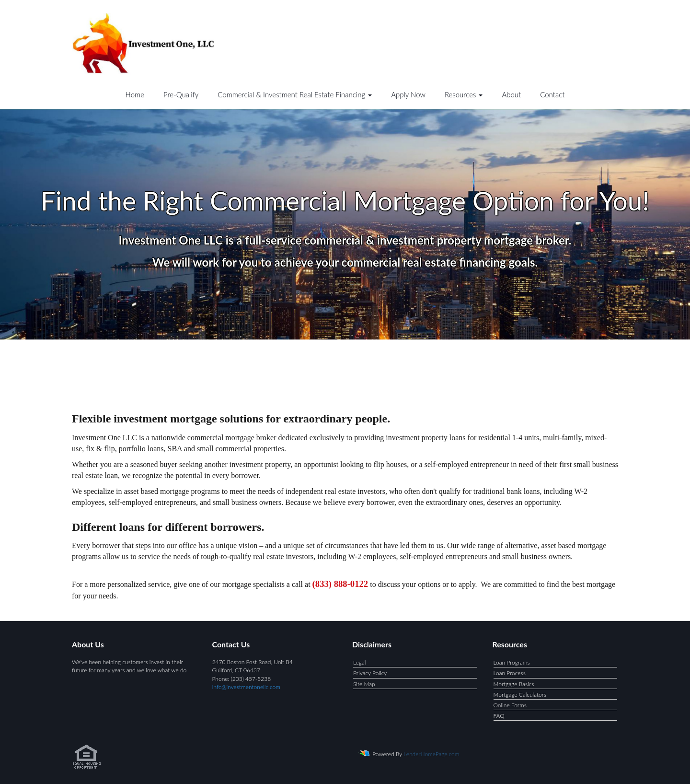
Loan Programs (512, 662)
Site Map (364, 684)
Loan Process (510, 673)
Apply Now (408, 94)
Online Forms (510, 705)
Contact (552, 94)
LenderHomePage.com (431, 754)
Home (135, 94)
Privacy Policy (370, 673)
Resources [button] (464, 94)
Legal (359, 662)
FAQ (499, 716)
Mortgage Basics (514, 684)
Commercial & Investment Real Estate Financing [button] (295, 94)
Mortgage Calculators (520, 695)
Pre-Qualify (181, 94)
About (511, 94)
